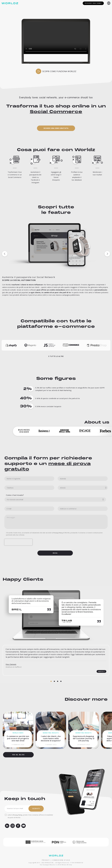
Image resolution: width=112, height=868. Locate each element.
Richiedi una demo (93, 3)
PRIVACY (46, 857)
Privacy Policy (18, 812)
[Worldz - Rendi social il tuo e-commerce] (10, 3)
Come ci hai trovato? (15, 568)
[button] (56, 153)
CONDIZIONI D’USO (61, 857)
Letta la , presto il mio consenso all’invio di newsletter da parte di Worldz (30, 813)
